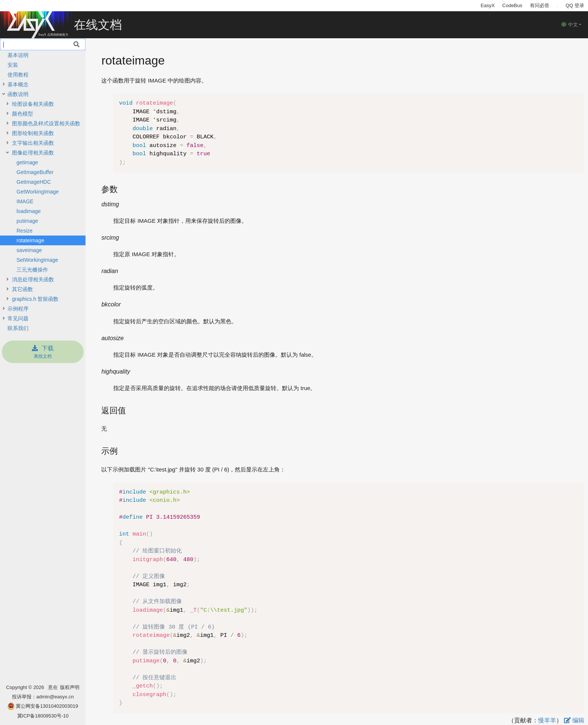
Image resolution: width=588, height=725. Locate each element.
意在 (54, 687)
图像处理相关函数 (33, 153)
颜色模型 (22, 114)
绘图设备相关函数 (33, 104)
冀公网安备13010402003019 (47, 706)
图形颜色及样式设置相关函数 (46, 123)
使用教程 (18, 75)
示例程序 (18, 309)
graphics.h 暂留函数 (35, 299)
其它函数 (22, 289)
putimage (27, 221)
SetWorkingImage (37, 260)
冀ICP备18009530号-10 (43, 716)
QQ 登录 (575, 5)
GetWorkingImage (38, 192)
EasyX (488, 5)
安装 (13, 65)
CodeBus (512, 5)
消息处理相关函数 (33, 279)
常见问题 (18, 318)
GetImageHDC (34, 182)
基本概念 (18, 84)
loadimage (29, 211)
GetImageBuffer (35, 172)
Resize (25, 231)
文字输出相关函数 (33, 143)
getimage (27, 162)
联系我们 (18, 328)
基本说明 (18, 55)
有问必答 (540, 5)
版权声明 (70, 687)
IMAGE (25, 201)
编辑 (574, 720)
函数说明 (18, 94)
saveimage (29, 250)
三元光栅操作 (32, 270)
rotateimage (30, 240)
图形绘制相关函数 (33, 133)
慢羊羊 (547, 720)
